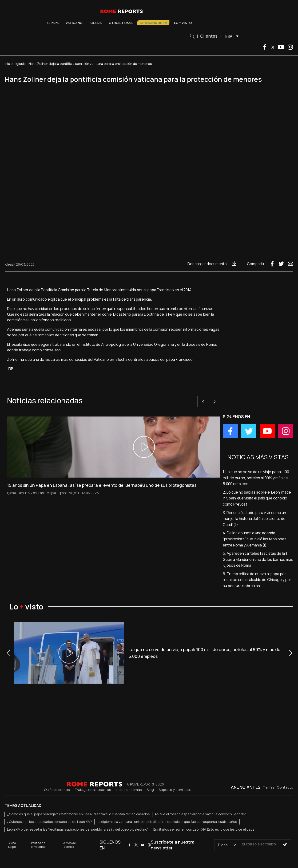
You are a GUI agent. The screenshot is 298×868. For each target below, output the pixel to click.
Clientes (209, 36)
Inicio (9, 64)
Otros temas (121, 23)
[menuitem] (231, 36)
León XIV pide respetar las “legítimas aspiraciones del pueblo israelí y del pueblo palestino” (78, 829)
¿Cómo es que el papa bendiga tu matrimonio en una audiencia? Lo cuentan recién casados (78, 814)
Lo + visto (183, 23)
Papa (42, 493)
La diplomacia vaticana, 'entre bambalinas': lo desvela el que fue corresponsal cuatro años (167, 822)
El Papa (53, 23)
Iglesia (95, 23)
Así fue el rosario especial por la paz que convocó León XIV (200, 814)
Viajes (73, 493)
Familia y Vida (27, 493)
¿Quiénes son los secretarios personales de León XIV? (50, 822)
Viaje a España (57, 493)
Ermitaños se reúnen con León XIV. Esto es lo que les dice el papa (204, 829)
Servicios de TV (153, 23)
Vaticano (74, 23)
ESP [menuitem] (229, 36)
